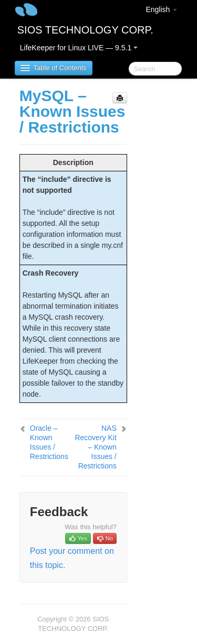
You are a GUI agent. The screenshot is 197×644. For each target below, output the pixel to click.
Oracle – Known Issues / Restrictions (49, 442)
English (161, 9)
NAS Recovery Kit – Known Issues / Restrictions (95, 447)
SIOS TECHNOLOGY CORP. (85, 30)
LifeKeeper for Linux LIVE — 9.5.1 (79, 48)
